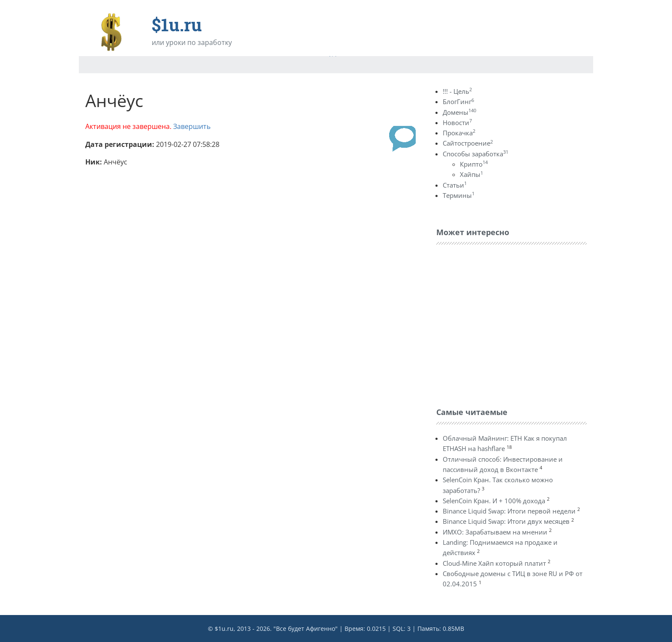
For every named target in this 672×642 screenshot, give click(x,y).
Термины (459, 195)
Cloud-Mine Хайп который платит (494, 563)
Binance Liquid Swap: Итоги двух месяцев (506, 521)
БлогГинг (458, 102)
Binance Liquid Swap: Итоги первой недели (509, 511)
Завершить (192, 126)
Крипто (474, 164)
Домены (459, 112)
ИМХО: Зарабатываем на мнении (495, 532)
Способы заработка (475, 154)
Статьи (455, 185)
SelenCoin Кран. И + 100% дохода (494, 501)
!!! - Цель (457, 91)
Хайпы (471, 174)
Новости (457, 122)
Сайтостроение (468, 143)
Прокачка (459, 133)
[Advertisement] (501, 324)
